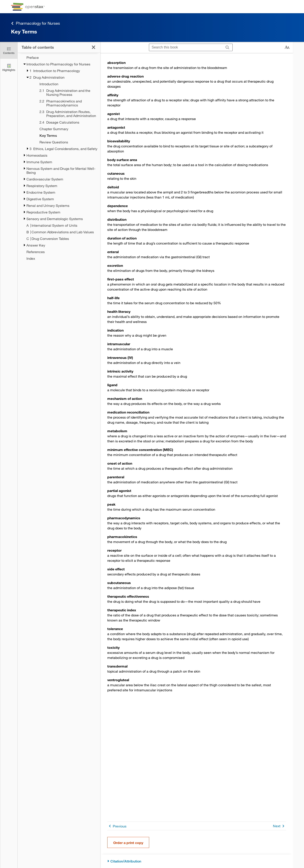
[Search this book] (186, 47)
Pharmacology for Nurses (35, 23)
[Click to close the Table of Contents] (9, 50)
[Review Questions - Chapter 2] (64, 142)
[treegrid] (59, 157)
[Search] (227, 47)
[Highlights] (9, 67)
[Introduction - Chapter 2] (64, 84)
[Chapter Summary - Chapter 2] (64, 129)
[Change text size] (287, 47)
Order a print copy (128, 843)
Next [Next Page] (279, 826)
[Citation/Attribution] (197, 861)
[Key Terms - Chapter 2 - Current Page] (64, 135)
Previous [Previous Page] (117, 826)
